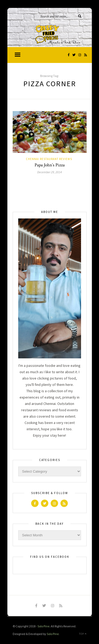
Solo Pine (43, 626)
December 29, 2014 (49, 172)
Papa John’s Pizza (50, 165)
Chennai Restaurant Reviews (49, 159)
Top (83, 634)
